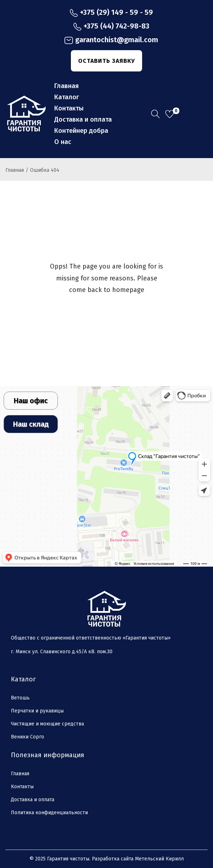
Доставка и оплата (33, 800)
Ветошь (20, 698)
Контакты (22, 787)
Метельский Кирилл (159, 859)
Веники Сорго (27, 737)
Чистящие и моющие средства (47, 724)
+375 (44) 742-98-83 (111, 26)
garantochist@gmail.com (111, 40)
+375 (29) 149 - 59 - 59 (111, 13)
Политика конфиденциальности (49, 813)
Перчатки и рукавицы (37, 711)
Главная (15, 170)
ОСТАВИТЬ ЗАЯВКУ (107, 61)
